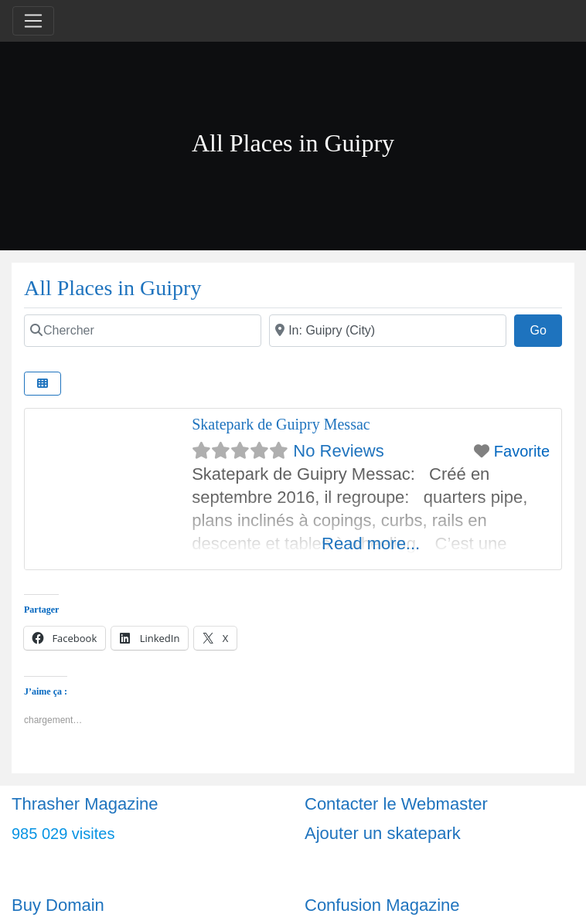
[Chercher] (143, 331)
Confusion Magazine (382, 905)
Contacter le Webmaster (396, 804)
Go (546, 328)
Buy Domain (58, 905)
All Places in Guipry (112, 288)
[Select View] (43, 384)
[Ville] (388, 331)
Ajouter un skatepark (383, 833)
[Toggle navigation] (33, 21)
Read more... (371, 544)
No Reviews (338, 451)
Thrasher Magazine (85, 804)
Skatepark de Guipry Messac (281, 424)
